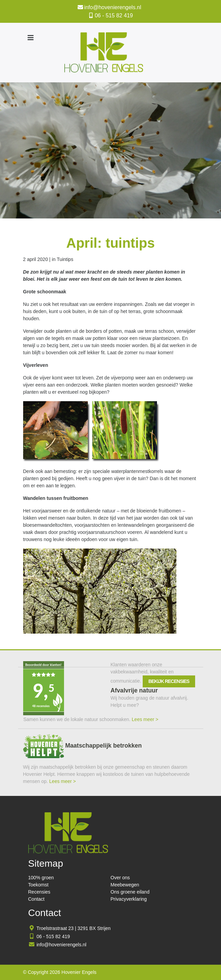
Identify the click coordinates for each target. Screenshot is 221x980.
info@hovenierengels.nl (113, 7)
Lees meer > (145, 719)
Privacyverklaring (129, 899)
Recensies (39, 892)
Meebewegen (125, 885)
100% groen (41, 878)
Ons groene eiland (130, 892)
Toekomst (38, 885)
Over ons (120, 878)
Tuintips (65, 259)
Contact (36, 899)
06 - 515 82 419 (114, 15)
